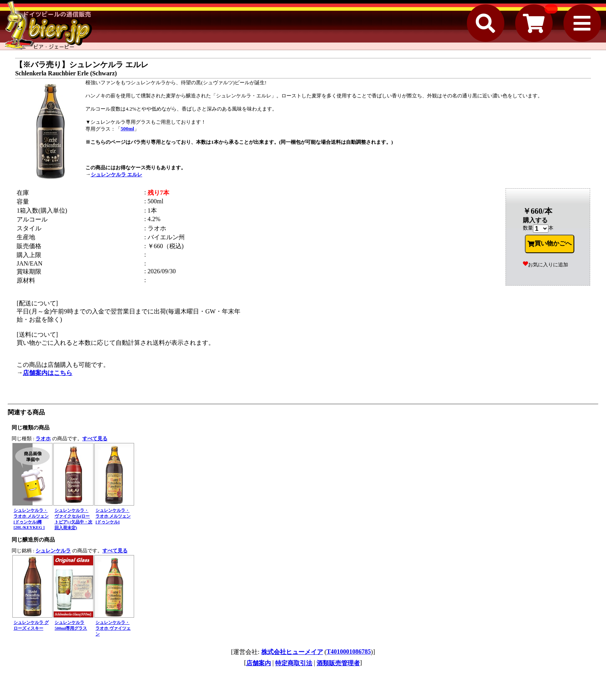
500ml (127, 129)
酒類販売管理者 (338, 663)
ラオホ (43, 439)
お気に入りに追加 (546, 265)
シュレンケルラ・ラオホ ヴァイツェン (113, 628)
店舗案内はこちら (48, 373)
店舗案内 (259, 663)
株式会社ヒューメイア (292, 652)
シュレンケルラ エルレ (117, 175)
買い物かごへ (550, 244)
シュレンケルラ (53, 551)
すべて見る (95, 439)
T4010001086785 (349, 651)
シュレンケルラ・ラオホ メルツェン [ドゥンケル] (113, 516)
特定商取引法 (294, 663)
